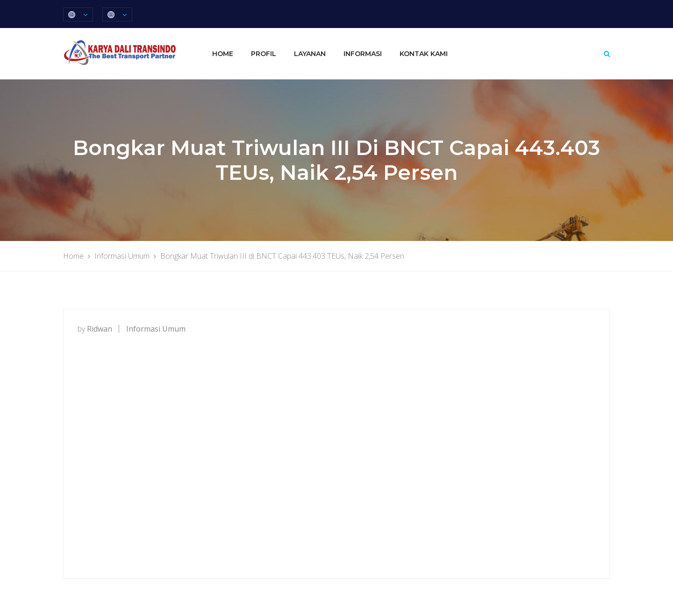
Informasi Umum (156, 329)
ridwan (100, 329)
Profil (264, 54)
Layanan (310, 54)
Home (223, 54)
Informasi (363, 54)
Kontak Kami (424, 54)
